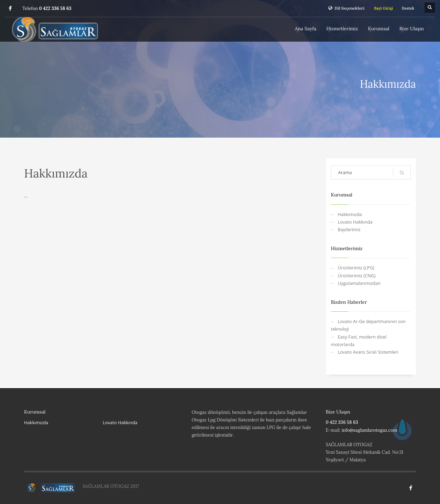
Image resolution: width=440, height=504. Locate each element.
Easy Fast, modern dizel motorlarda (359, 341)
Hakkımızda (350, 214)
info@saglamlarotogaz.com (370, 430)
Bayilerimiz (349, 229)
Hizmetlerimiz (342, 29)
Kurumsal (378, 29)
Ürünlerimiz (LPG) (356, 268)
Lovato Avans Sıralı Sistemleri (368, 352)
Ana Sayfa (306, 29)
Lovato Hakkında (355, 222)
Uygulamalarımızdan (359, 283)
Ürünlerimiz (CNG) (357, 276)
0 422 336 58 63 (55, 8)
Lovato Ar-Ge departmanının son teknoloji (368, 325)
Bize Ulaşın (412, 29)
